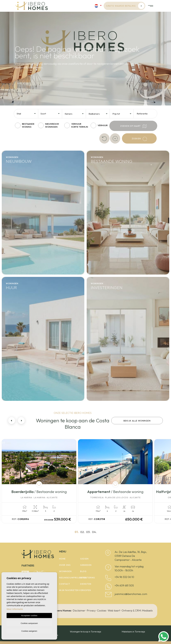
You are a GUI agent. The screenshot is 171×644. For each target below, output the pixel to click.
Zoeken (139, 139)
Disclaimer (79, 610)
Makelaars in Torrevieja (133, 631)
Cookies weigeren (29, 631)
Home (62, 559)
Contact (65, 584)
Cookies (102, 610)
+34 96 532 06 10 (124, 577)
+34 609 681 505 (124, 585)
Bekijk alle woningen (137, 421)
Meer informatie (15, 609)
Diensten (86, 584)
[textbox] (27, 114)
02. (83, 532)
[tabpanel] (46, 481)
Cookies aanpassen (29, 623)
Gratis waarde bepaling (125, 6)
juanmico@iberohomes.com (131, 594)
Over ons (65, 565)
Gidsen (84, 559)
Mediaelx (147, 610)
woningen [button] (65, 571)
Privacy (91, 610)
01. (77, 532)
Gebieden (86, 565)
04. (95, 532)
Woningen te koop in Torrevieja (85, 631)
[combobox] (26, 113)
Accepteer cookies (29, 615)
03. (89, 532)
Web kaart (114, 610)
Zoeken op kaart (133, 126)
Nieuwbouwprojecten (73, 578)
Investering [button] (88, 578)
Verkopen (85, 590)
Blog (83, 571)
